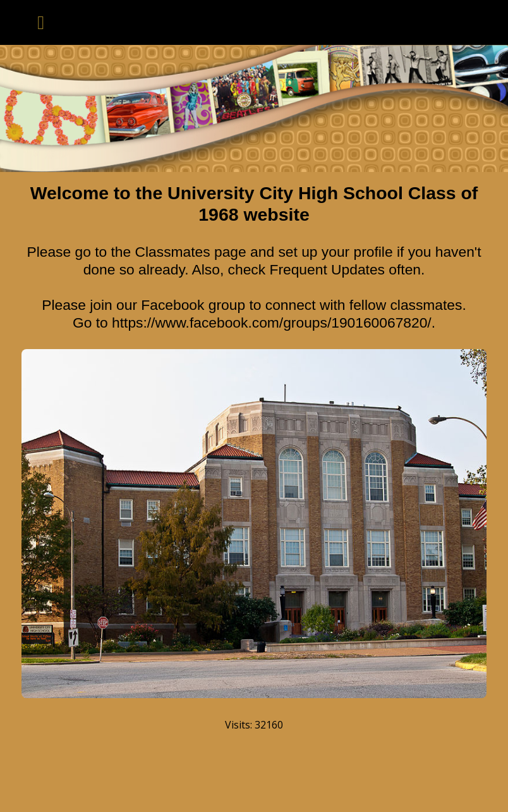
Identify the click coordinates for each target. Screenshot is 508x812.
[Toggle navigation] (41, 22)
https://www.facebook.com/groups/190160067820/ (272, 323)
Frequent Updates (327, 269)
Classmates (173, 252)
